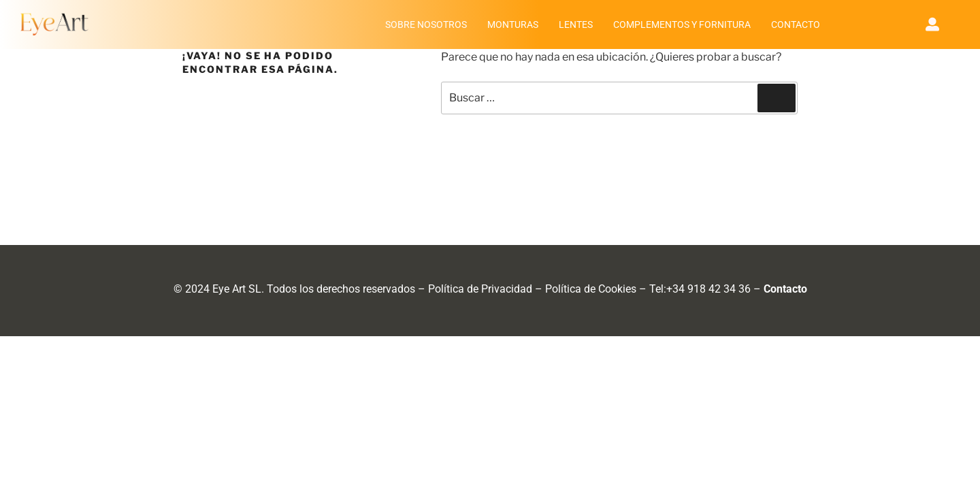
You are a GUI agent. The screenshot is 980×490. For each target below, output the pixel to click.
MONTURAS (513, 24)
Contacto (785, 289)
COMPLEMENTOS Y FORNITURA (682, 24)
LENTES (576, 24)
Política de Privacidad (480, 289)
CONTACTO (796, 24)
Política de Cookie (588, 289)
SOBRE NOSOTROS (426, 24)
